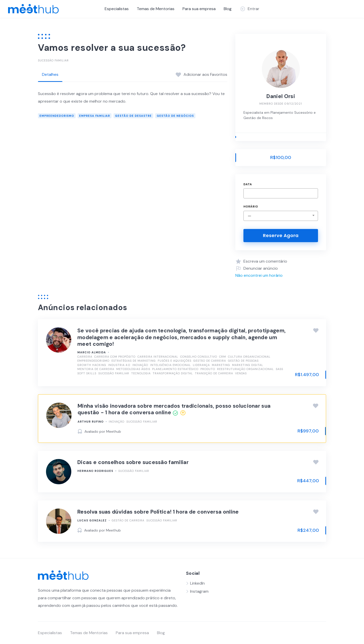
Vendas (241, 373)
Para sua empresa (199, 9)
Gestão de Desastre (133, 116)
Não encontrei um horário (259, 275)
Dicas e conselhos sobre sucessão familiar (133, 462)
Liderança (201, 365)
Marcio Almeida (92, 352)
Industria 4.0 (119, 365)
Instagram (199, 591)
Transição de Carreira (214, 373)
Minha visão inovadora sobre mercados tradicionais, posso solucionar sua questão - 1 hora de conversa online (174, 409)
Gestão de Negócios (175, 116)
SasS (279, 369)
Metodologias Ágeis (133, 369)
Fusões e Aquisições (175, 361)
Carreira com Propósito (115, 357)
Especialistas (117, 9)
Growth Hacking (92, 365)
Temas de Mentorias (156, 9)
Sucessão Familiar (53, 60)
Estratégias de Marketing (134, 361)
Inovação (140, 365)
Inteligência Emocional (170, 365)
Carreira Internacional (158, 357)
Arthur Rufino (91, 422)
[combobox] (281, 216)
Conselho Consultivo (199, 357)
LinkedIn (197, 583)
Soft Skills (87, 373)
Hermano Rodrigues (95, 471)
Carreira (85, 357)
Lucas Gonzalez (92, 520)
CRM (223, 357)
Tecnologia (141, 373)
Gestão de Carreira (210, 361)
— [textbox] (249, 216)
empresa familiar (95, 116)
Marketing (221, 365)
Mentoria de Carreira (96, 369)
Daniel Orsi (281, 96)
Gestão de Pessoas (243, 361)
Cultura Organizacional (249, 357)
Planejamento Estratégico (175, 369)
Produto (208, 369)
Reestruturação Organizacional (245, 369)
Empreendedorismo (57, 116)
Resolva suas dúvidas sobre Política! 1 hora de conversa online (158, 512)
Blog (228, 9)
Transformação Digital (173, 373)
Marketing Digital (248, 365)
